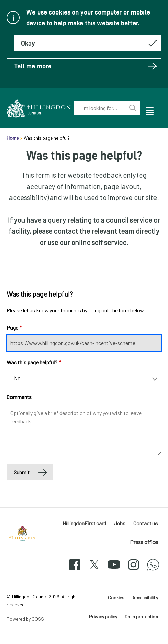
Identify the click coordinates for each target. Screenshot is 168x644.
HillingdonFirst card (84, 523)
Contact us (146, 523)
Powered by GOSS (25, 619)
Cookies (116, 598)
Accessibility (145, 598)
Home (13, 138)
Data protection (141, 617)
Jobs (120, 523)
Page (14, 327)
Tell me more (86, 66)
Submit (22, 472)
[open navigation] (149, 110)
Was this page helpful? (34, 362)
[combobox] (100, 108)
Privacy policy (103, 617)
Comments (19, 397)
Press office (144, 542)
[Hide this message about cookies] (87, 43)
